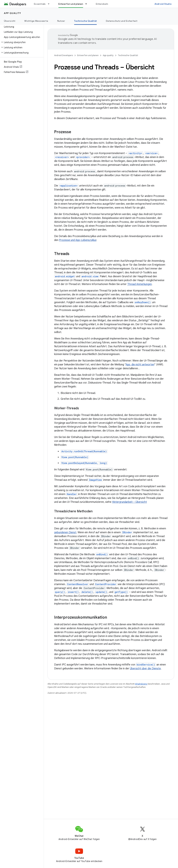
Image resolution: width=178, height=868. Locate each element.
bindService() (146, 665)
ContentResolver (78, 584)
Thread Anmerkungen (139, 284)
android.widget (65, 276)
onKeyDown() (143, 302)
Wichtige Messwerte (36, 21)
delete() (87, 592)
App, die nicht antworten (140, 365)
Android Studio (163, 4)
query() (60, 592)
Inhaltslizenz (141, 684)
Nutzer (61, 21)
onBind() (102, 554)
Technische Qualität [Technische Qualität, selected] (85, 21)
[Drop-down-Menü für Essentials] (50, 4)
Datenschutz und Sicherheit (122, 21)
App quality (12, 13)
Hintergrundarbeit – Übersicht (129, 502)
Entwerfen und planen (88, 55)
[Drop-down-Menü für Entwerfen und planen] (88, 4)
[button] (21, 42)
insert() (73, 592)
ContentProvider (106, 584)
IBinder (127, 532)
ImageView (95, 480)
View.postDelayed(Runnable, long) (84, 463)
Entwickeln (102, 4)
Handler (72, 494)
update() (101, 592)
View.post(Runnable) (75, 457)
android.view (90, 276)
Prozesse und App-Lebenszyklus (78, 240)
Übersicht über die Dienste (145, 669)
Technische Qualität (128, 55)
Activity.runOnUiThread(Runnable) (84, 451)
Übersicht (10, 21)
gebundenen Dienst (65, 532)
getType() (121, 592)
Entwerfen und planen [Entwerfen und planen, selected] (71, 4)
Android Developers (64, 55)
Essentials (40, 4)
